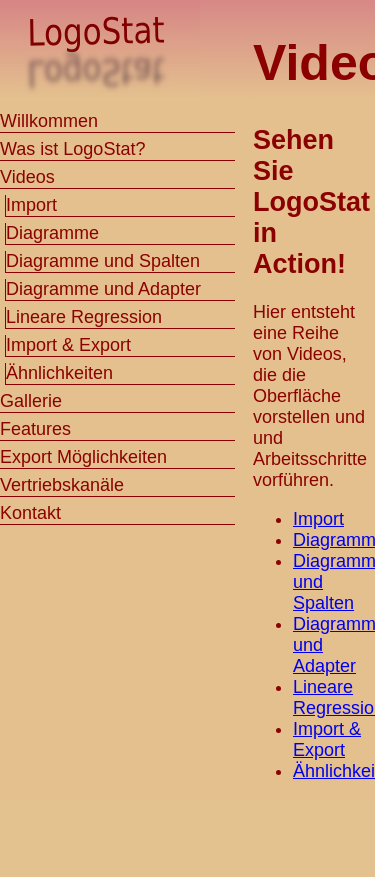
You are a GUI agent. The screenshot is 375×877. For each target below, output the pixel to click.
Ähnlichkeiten (59, 373)
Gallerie (31, 401)
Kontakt (30, 513)
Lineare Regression (84, 317)
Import (318, 519)
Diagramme (52, 233)
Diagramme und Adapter (103, 289)
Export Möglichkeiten (83, 457)
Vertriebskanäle (62, 485)
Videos (27, 177)
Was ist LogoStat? (72, 149)
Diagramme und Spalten (103, 261)
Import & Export (327, 739)
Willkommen (49, 121)
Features (35, 429)
